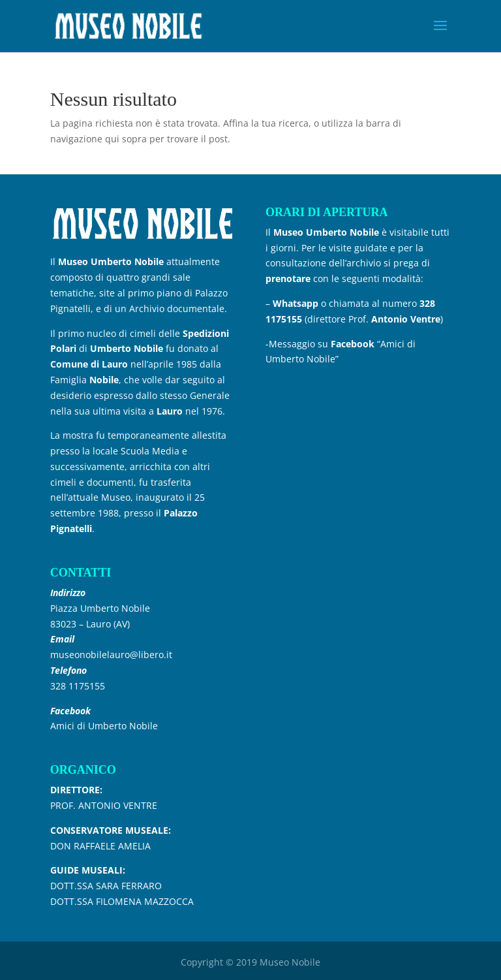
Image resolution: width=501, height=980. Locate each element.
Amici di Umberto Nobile (104, 726)
